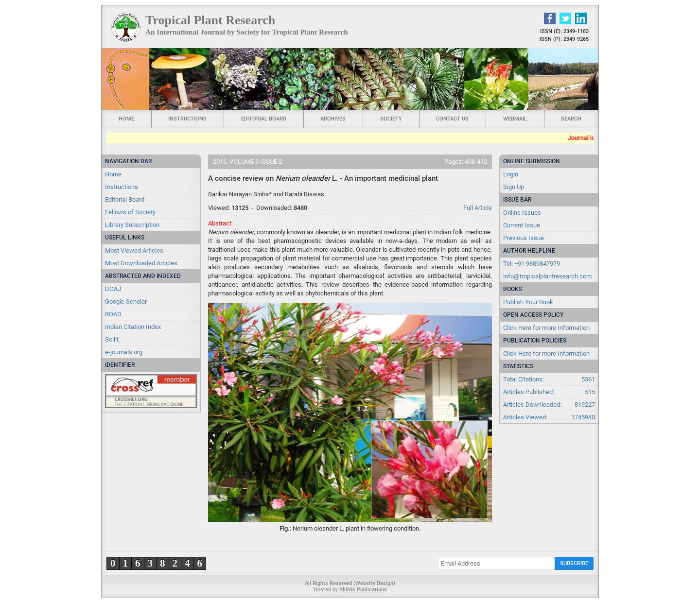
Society (391, 119)
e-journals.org (124, 352)
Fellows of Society (130, 212)
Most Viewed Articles (134, 250)
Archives (333, 119)
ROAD (113, 314)
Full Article (478, 208)
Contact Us (452, 119)
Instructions (187, 119)
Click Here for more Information (546, 328)
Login (511, 174)
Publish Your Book (528, 302)
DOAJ (113, 289)
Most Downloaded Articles (141, 263)
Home (126, 119)
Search (571, 119)
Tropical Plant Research (210, 20)
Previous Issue (524, 238)
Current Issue (522, 225)
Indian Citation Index (133, 327)
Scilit (112, 339)
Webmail (515, 119)
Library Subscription (132, 225)
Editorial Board (264, 119)
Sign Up (514, 187)
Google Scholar (126, 301)
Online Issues (522, 213)
